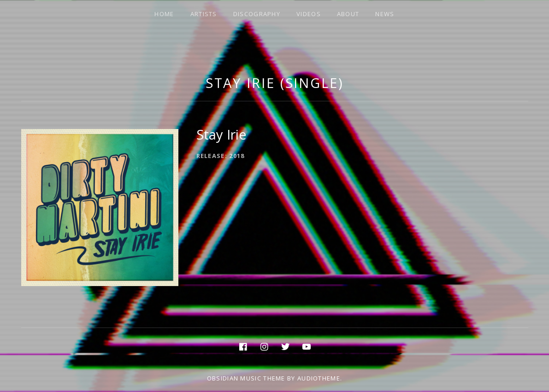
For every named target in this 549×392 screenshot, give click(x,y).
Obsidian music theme (246, 378)
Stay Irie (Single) (275, 83)
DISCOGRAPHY (257, 14)
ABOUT (348, 14)
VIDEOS (309, 14)
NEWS (385, 14)
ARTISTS (204, 14)
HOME (164, 14)
